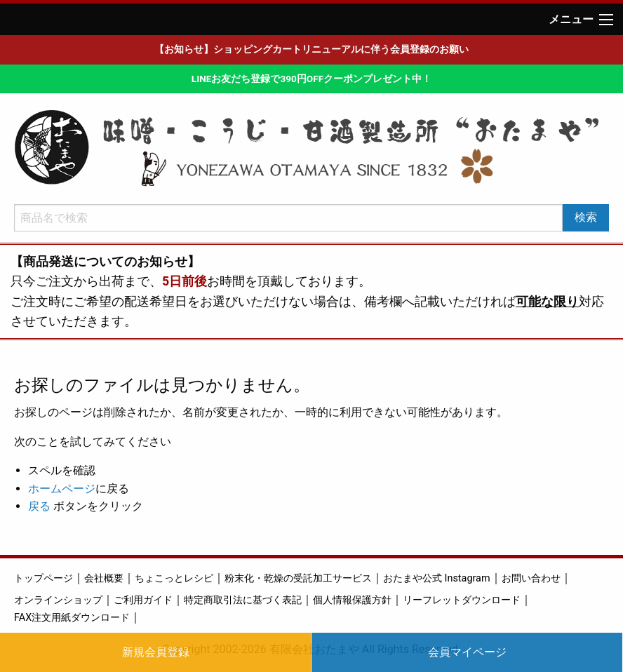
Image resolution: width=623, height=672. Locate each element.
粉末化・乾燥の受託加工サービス (298, 578)
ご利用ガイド (143, 600)
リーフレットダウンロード (462, 600)
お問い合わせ (531, 578)
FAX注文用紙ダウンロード (72, 618)
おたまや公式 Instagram (437, 578)
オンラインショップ (58, 600)
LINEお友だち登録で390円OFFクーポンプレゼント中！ (311, 79)
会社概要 (104, 578)
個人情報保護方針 (352, 600)
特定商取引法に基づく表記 (243, 600)
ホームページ (62, 489)
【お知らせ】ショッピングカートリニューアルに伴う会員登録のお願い (311, 49)
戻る (39, 506)
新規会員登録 (156, 652)
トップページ (43, 578)
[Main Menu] (606, 20)
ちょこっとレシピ (174, 578)
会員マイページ (467, 652)
